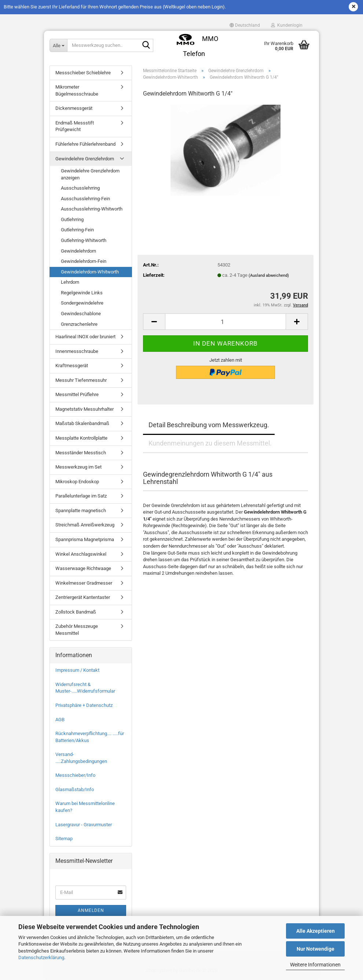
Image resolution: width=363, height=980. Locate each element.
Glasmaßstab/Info (75, 789)
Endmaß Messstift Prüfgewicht (75, 126)
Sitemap (64, 839)
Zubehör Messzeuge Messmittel (77, 630)
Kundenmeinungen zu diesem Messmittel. (210, 443)
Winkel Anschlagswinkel (81, 554)
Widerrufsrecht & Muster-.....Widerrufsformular (85, 688)
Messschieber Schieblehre (83, 73)
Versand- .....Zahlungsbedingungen (81, 758)
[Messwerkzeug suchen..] (58, 45)
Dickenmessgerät (74, 108)
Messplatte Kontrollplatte (81, 438)
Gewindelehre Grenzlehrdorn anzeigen (90, 174)
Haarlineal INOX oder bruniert (85, 337)
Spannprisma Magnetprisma (85, 539)
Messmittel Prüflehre (77, 394)
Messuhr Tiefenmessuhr (81, 380)
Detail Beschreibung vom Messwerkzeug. (209, 425)
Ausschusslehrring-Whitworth (92, 209)
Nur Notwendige (316, 949)
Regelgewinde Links (82, 293)
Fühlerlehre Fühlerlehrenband (85, 144)
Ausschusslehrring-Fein (85, 199)
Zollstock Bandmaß (76, 612)
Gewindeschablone (81, 314)
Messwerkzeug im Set (78, 467)
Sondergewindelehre (82, 303)
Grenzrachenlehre (79, 324)
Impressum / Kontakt (77, 670)
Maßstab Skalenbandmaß (82, 423)
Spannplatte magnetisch (81, 511)
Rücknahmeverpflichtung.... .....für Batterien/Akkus (90, 737)
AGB (60, 720)
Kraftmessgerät (72, 366)
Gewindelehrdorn (78, 251)
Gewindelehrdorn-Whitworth (90, 272)
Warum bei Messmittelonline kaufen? (85, 807)
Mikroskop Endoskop (77, 482)
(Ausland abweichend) (269, 275)
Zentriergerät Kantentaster (83, 597)
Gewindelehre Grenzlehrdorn (85, 159)
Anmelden (91, 910)
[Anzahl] (225, 322)
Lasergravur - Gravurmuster (84, 825)
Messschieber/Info (75, 775)
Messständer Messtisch (81, 453)
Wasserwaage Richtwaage (83, 568)
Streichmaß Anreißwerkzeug (85, 525)
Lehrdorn (70, 282)
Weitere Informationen (315, 965)
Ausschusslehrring (80, 188)
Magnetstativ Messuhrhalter (85, 409)
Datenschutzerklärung (41, 957)
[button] (245, 25)
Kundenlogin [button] (287, 25)
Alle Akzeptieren (316, 931)
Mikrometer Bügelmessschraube (77, 90)
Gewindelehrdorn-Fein (84, 261)
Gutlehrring (72, 219)
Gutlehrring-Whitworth (84, 240)
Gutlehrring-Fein (77, 230)
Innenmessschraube (77, 351)
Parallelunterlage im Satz (81, 496)
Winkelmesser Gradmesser (84, 583)
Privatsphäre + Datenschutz (84, 705)
